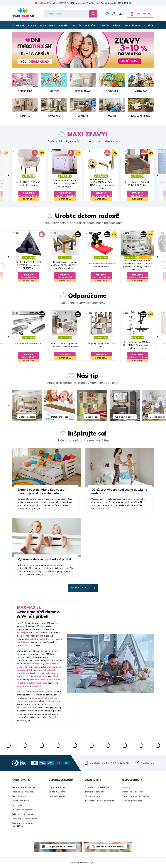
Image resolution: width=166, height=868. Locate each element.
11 (17, 151)
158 (163, 151)
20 (126, 151)
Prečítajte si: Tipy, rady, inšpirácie (100, 801)
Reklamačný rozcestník (22, 814)
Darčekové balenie (20, 801)
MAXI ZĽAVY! (87, 134)
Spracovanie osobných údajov (136, 796)
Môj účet (114, 14)
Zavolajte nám (98, 763)
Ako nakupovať (19, 796)
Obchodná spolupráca (133, 792)
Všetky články (79, 588)
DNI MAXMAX (45, 3)
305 (126, 313)
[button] (9, 175)
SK (120, 14)
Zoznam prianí (107, 14)
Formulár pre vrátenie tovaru (25, 819)
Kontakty (126, 787)
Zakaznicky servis (57, 792)
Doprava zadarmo (57, 787)
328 (18, 233)
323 (90, 313)
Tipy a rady (17, 805)
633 (163, 233)
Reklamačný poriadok (132, 801)
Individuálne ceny (57, 796)
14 (90, 151)
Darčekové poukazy (95, 792)
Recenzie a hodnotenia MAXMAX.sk (23, 825)
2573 (127, 233)
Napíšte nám (148, 763)
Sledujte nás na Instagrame (110, 847)
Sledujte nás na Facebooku (60, 847)
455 (54, 233)
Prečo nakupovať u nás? (23, 792)
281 (18, 313)
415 (54, 313)
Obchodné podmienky (22, 810)
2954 (91, 233)
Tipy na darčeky (93, 796)
